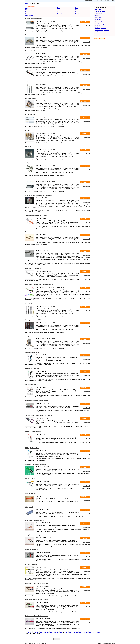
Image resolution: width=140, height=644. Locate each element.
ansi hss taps (29, 82)
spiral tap (28, 131)
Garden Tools (98, 14)
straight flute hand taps (32, 336)
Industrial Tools (110, 643)
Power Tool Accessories (101, 22)
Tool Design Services (101, 28)
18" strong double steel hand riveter (36, 479)
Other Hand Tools (30, 16)
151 (41, 632)
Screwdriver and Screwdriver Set (35, 520)
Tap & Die (60, 14)
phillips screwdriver (31, 565)
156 (58, 632)
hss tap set (29, 232)
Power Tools (98, 20)
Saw (58, 12)
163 (80, 632)
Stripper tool (29, 507)
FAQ (27, 643)
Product (87, 1)
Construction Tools (100, 12)
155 (55, 632)
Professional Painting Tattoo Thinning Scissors (39, 285)
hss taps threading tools (33, 51)
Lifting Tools (98, 18)
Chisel (77, 8)
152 (45, 632)
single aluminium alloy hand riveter (36, 464)
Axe (26, 8)
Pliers (27, 12)
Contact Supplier (85, 22)
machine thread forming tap (34, 19)
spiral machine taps (31, 179)
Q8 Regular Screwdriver (32, 368)
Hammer (60, 10)
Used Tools (98, 32)
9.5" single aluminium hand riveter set (37, 401)
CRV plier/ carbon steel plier (34, 535)
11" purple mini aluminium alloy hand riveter (39, 416)
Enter (112, 1)
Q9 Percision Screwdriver (33, 432)
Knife (76, 10)
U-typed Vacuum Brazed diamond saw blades (39, 195)
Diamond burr (29, 248)
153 (48, 632)
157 (61, 632)
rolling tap (28, 163)
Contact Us (43, 643)
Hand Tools (98, 10)
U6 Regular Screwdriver (32, 352)
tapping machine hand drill (33, 320)
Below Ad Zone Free (99, 38)
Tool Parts (97, 26)
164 (84, 632)
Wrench (77, 14)
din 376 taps (29, 304)
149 (35, 632)
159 (67, 632)
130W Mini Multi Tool (31, 550)
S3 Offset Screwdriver (32, 385)
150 (38, 632)
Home (27, 3)
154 (51, 632)
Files (27, 10)
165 (87, 632)
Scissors (77, 12)
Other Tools (98, 34)
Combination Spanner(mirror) (34, 268)
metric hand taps (30, 114)
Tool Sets (97, 16)
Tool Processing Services (102, 30)
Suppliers (94, 1)
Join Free (106, 1)
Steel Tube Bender (31, 494)
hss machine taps (31, 98)
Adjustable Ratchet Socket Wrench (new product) (40, 67)
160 (70, 632)
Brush (59, 8)
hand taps (28, 35)
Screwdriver (29, 14)
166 (90, 632)
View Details (87, 26)
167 (94, 632)
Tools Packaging (99, 24)
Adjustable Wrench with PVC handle (36, 216)
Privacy (37, 643)
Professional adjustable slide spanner (37, 584)
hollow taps (29, 147)
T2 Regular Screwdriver (32, 448)
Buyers (100, 1)
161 (74, 632)
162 (77, 632)
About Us (31, 643)
